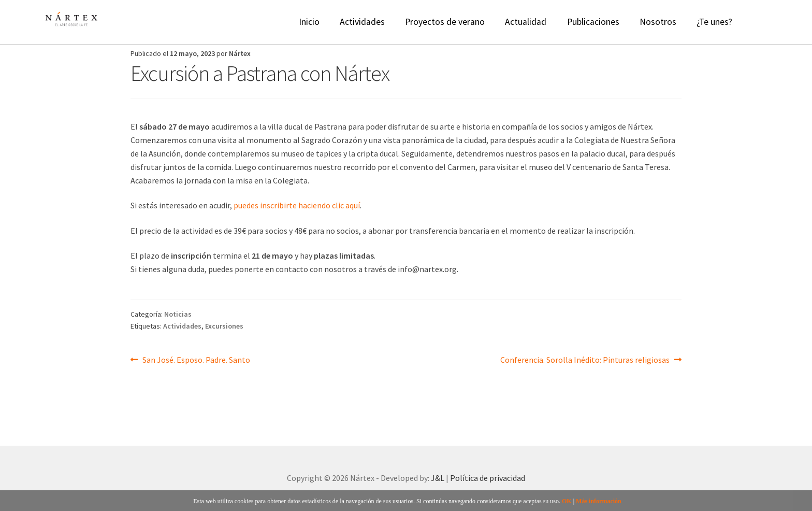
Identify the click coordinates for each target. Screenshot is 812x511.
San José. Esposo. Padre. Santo (196, 359)
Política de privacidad (488, 478)
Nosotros (658, 22)
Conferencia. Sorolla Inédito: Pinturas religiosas (585, 359)
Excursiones (224, 326)
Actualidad (526, 22)
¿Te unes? (714, 22)
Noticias (178, 314)
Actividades (362, 22)
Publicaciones (593, 22)
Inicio (309, 22)
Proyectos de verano (445, 22)
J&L (438, 478)
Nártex (240, 53)
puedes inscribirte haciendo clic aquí (297, 205)
